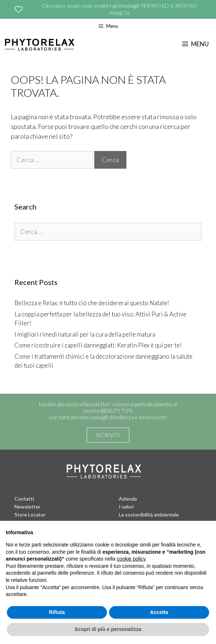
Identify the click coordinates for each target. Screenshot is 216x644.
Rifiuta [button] (57, 612)
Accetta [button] (159, 612)
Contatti (24, 499)
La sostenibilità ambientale (149, 515)
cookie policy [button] (131, 559)
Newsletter (27, 507)
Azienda (128, 499)
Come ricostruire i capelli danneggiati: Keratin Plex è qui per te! (98, 345)
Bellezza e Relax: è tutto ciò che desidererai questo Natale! (92, 303)
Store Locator (30, 515)
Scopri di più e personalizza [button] (108, 629)
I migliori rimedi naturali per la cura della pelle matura (85, 334)
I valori (126, 507)
